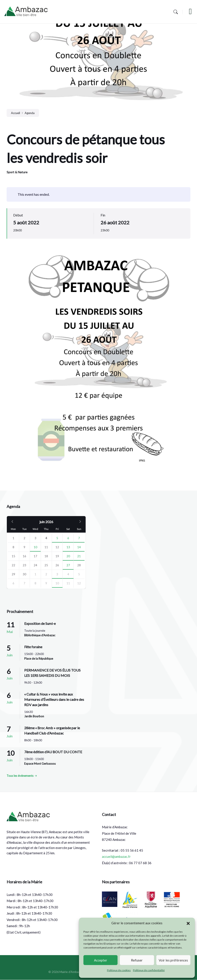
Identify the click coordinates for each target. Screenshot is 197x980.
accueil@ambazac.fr (116, 856)
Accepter (101, 960)
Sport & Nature (17, 172)
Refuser (137, 960)
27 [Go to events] (68, 565)
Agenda (30, 113)
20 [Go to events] (68, 556)
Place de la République (39, 659)
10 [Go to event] (35, 547)
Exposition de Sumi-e (40, 623)
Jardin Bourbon (34, 716)
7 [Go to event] (79, 538)
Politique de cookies (119, 970)
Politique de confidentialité (149, 970)
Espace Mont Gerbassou (40, 764)
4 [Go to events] (68, 574)
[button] (188, 923)
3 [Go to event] (57, 574)
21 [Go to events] (79, 556)
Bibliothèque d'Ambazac (40, 635)
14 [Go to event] (79, 547)
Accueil (16, 113)
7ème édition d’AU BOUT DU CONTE (53, 752)
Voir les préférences (173, 960)
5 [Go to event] (57, 538)
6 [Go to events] (68, 538)
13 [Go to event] (68, 547)
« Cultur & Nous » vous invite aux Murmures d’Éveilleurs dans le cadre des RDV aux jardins (54, 699)
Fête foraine (33, 647)
